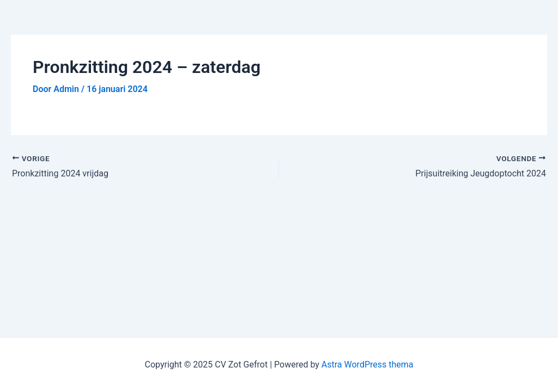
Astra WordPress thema (368, 365)
